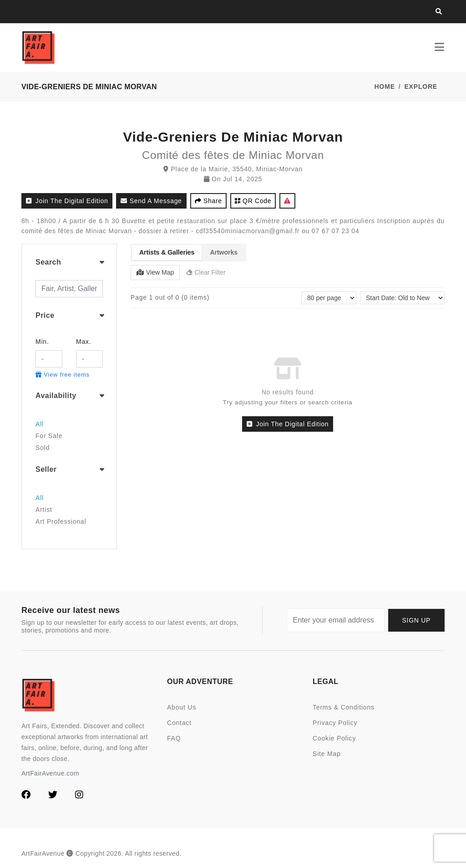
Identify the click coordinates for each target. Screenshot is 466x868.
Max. (84, 342)
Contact (179, 723)
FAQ (174, 738)
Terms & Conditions (344, 707)
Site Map (327, 754)
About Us (182, 707)
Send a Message (151, 201)
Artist (44, 510)
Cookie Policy (334, 738)
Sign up (416, 620)
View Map (155, 272)
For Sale (49, 436)
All (40, 424)
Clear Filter (206, 272)
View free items (63, 375)
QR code (253, 201)
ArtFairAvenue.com (50, 773)
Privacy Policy (335, 723)
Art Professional (61, 521)
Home (385, 87)
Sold (43, 448)
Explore (421, 87)
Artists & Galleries (167, 252)
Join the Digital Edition (67, 201)
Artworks (224, 252)
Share (208, 201)
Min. (42, 342)
